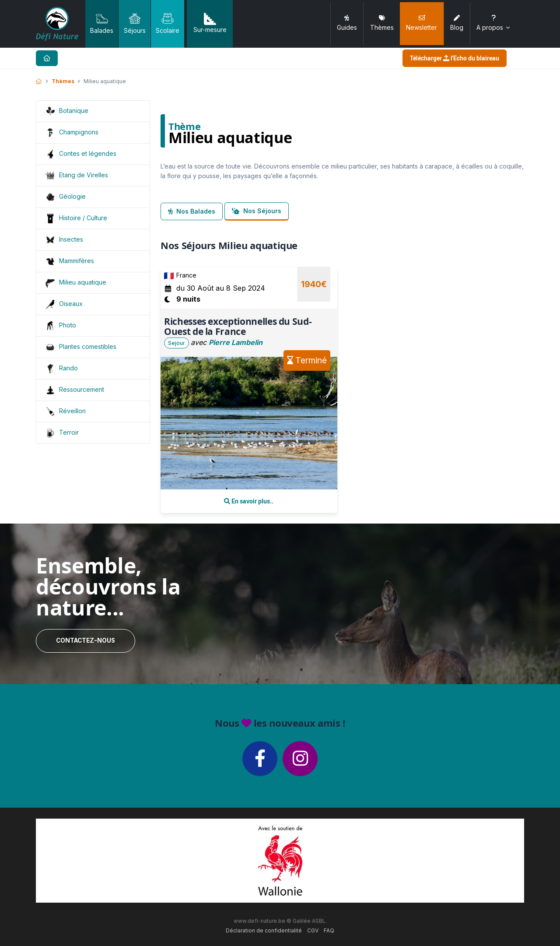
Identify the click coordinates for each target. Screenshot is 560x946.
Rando (68, 368)
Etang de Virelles (84, 175)
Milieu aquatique (83, 282)
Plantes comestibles (88, 346)
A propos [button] (494, 23)
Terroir (69, 432)
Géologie (72, 196)
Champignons (79, 132)
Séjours (135, 23)
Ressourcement (82, 389)
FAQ (329, 930)
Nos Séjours (257, 211)
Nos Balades (192, 211)
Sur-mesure (210, 23)
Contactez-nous (86, 640)
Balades (102, 23)
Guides (347, 23)
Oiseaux (71, 304)
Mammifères (77, 261)
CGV (313, 930)
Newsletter (422, 23)
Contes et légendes (88, 153)
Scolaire (168, 23)
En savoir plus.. (249, 501)
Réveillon (72, 411)
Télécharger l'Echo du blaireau (455, 58)
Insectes (71, 239)
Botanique (74, 111)
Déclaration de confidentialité (264, 930)
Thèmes (382, 23)
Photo (68, 325)
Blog (457, 23)
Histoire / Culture (83, 218)
